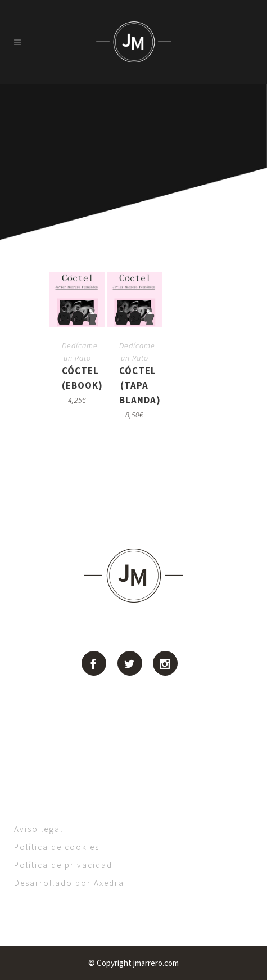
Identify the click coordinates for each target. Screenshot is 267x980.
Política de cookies (57, 847)
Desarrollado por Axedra (69, 883)
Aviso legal (39, 829)
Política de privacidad (63, 865)
